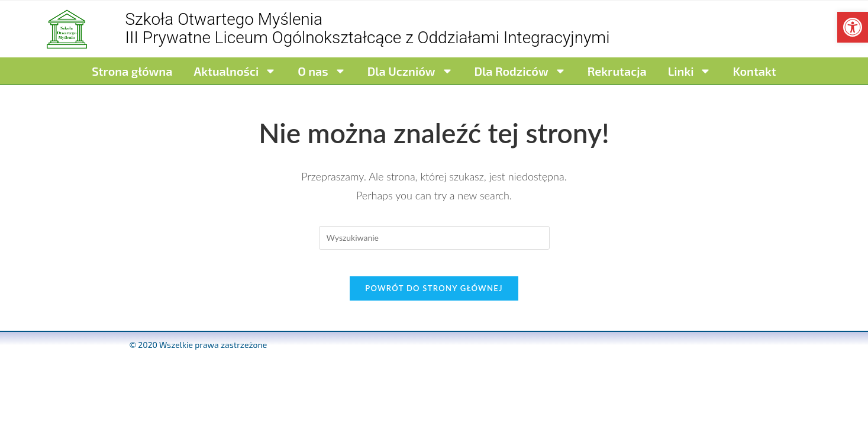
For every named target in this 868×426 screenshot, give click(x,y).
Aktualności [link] (235, 71)
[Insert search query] (434, 238)
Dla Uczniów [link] (410, 71)
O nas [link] (322, 71)
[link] (853, 27)
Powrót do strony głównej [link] (434, 298)
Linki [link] (690, 71)
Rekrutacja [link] (617, 71)
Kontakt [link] (754, 71)
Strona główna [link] (132, 71)
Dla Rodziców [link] (520, 71)
